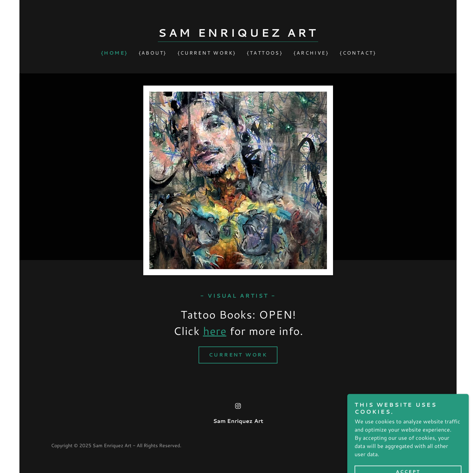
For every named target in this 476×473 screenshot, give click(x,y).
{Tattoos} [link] (265, 53)
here (215, 331)
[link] (238, 35)
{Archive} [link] (311, 53)
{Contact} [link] (358, 53)
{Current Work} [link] (207, 53)
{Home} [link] (114, 53)
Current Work (238, 355)
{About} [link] (153, 53)
